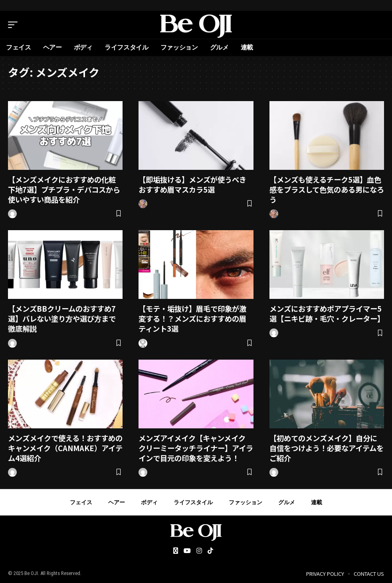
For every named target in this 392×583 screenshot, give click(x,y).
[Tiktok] (210, 550)
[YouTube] (187, 550)
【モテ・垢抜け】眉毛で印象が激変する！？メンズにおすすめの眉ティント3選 (195, 318)
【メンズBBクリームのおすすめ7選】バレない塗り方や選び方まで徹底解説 (65, 318)
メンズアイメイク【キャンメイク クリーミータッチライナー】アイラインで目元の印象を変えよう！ (199, 447)
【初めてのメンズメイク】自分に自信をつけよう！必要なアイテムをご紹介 (326, 447)
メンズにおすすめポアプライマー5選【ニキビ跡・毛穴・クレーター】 (326, 318)
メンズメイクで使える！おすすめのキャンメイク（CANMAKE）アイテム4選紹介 (65, 447)
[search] (378, 25)
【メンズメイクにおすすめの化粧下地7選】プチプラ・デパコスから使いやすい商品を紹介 (65, 189)
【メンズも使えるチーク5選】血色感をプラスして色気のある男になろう (326, 189)
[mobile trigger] (15, 25)
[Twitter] (176, 550)
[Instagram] (199, 550)
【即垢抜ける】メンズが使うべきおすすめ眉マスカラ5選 (195, 184)
